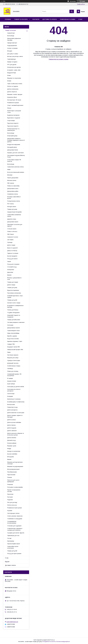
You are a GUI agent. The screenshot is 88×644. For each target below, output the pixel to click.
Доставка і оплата (10, 565)
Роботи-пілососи (12, 505)
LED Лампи (10, 240)
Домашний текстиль (13, 363)
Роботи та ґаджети (13, 86)
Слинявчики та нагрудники (15, 519)
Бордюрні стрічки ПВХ (14, 347)
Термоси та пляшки (13, 253)
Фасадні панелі (12, 207)
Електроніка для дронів (14, 67)
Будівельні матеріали (13, 115)
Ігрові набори (11, 384)
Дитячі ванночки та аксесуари (16, 413)
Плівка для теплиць (13, 371)
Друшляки (10, 272)
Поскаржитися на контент (49, 642)
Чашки (9, 261)
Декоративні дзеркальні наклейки (14, 39)
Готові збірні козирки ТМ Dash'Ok (14, 161)
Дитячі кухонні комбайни (14, 422)
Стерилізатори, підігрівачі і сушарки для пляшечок (15, 529)
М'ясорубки (11, 457)
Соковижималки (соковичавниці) (12, 522)
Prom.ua (52, 640)
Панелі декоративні (13, 178)
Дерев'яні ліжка (12, 219)
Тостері (9, 538)
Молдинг (10, 51)
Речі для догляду (12, 502)
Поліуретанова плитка (14, 201)
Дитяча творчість (12, 92)
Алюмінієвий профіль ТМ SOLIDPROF (14, 375)
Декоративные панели (13, 328)
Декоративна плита (13, 189)
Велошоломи (11, 404)
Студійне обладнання (13, 313)
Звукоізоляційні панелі (14, 544)
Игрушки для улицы (13, 358)
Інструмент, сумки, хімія (14, 70)
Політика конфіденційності (63, 642)
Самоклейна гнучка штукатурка (13, 547)
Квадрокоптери (12, 73)
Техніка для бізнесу (13, 310)
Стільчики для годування (14, 526)
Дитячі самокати (12, 431)
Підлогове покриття (13, 123)
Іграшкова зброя (12, 97)
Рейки (9, 170)
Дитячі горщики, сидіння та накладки (15, 416)
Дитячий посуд (11, 440)
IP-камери (10, 378)
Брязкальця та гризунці (14, 399)
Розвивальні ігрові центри (15, 508)
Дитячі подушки (12, 428)
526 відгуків (73, 1)
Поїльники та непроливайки (15, 487)
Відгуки (7, 562)
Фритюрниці (11, 541)
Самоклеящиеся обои (13, 331)
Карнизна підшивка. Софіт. (15, 341)
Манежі (9, 459)
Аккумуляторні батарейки (14, 212)
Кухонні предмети (12, 256)
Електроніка (11, 270)
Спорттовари (11, 121)
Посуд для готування (13, 264)
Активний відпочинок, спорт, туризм (15, 297)
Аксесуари (10, 325)
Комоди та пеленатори (14, 451)
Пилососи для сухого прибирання (13, 481)
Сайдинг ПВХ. (11, 344)
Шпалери (10, 175)
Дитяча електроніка (13, 89)
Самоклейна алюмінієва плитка (14, 215)
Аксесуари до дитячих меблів (16, 387)
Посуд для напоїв (12, 259)
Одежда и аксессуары (14, 360)
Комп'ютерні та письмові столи (14, 112)
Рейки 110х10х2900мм (13, 333)
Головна (8, 19)
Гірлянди (10, 242)
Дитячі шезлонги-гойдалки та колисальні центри (16, 434)
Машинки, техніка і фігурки (15, 94)
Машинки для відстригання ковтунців (15, 463)
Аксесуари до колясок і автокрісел (14, 390)
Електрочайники (12, 443)
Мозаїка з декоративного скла (14, 279)
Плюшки (10, 477)
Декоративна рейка (13, 191)
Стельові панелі (12, 229)
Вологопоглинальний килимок (16, 172)
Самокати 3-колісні (13, 237)
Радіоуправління (12, 46)
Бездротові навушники (14, 144)
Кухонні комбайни (12, 454)
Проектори (10, 494)
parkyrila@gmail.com (12, 622)
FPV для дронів (12, 65)
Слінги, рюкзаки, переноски (15, 516)
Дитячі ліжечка (11, 425)
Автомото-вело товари (14, 303)
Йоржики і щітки (12, 446)
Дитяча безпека (12, 438)
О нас (80, 19)
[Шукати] (72, 11)
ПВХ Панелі (11, 234)
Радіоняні (10, 500)
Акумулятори (11, 33)
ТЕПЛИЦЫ (10, 369)
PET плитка (10, 204)
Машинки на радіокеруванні (15, 466)
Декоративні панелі (13, 222)
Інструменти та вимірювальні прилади (15, 306)
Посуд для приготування (14, 554)
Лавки (9, 352)
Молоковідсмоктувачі (13, 469)
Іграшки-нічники (12, 381)
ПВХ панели (11, 183)
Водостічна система (13, 339)
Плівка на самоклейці (13, 186)
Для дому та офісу (13, 54)
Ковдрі (9, 449)
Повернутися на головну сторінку (59, 59)
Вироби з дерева (12, 336)
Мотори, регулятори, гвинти (15, 56)
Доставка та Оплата (50, 19)
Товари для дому (12, 209)
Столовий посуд (12, 267)
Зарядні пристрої (12, 43)
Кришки (9, 275)
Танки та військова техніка (15, 84)
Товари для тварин (13, 282)
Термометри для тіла (13, 536)
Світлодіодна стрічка (13, 513)
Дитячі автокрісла (12, 410)
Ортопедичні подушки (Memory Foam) (16, 156)
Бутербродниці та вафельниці (16, 402)
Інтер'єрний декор (12, 136)
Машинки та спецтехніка (14, 78)
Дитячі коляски (11, 420)
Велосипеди (11, 36)
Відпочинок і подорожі (14, 118)
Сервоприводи (11, 59)
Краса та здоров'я (12, 248)
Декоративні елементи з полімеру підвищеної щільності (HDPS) (16, 140)
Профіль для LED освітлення (15, 153)
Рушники (10, 511)
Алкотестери (11, 394)
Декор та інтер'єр (12, 251)
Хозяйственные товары (14, 366)
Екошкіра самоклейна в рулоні (14, 198)
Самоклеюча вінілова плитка (15, 167)
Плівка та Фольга (12, 231)
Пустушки (10, 497)
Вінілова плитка (12, 180)
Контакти (36, 19)
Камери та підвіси (12, 62)
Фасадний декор (12, 147)
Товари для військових (14, 320)
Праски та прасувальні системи (14, 491)
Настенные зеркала (13, 355)
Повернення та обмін (68, 19)
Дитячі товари (11, 245)
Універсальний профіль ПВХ (15, 350)
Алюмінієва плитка (13, 194)
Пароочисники (11, 475)
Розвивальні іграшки (13, 103)
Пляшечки (10, 484)
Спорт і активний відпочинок (15, 105)
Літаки (9, 75)
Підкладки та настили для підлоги (15, 225)
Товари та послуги (21, 19)
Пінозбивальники (12, 472)
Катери (9, 81)
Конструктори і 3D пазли (14, 100)
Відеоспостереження (13, 290)
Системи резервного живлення (16, 322)
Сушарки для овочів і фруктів (16, 533)
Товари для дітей (12, 300)
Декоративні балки (13, 150)
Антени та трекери (12, 48)
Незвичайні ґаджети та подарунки (14, 316)
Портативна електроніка (14, 293)
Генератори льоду (12, 407)
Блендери (10, 396)
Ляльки (9, 108)
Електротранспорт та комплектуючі (13, 130)
